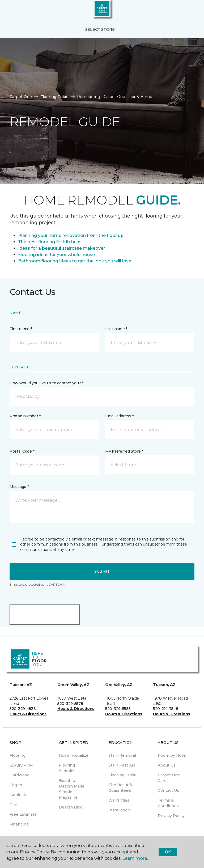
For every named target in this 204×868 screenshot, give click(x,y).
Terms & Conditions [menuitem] (168, 803)
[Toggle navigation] (8, 11)
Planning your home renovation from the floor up (71, 235)
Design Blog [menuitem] (71, 807)
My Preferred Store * (124, 451)
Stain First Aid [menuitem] (122, 765)
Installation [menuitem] (119, 810)
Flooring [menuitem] (18, 755)
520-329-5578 (70, 704)
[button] (184, 11)
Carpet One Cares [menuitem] (169, 778)
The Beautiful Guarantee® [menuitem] (121, 788)
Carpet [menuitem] (16, 785)
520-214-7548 (166, 709)
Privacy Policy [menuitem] (171, 816)
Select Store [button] (100, 29)
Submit (102, 571)
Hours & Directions (28, 714)
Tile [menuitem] (13, 805)
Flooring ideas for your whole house (56, 255)
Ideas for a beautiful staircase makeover (61, 248)
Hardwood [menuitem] (20, 775)
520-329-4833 (23, 709)
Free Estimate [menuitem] (23, 814)
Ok (168, 852)
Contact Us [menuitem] (168, 790)
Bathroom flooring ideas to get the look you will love (75, 261)
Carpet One (21, 97)
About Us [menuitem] (167, 765)
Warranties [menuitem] (119, 800)
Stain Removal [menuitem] (122, 755)
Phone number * (25, 416)
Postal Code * (22, 451)
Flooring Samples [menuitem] (67, 768)
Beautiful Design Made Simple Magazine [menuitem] (72, 789)
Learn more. (135, 858)
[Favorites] (190, 11)
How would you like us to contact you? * (46, 383)
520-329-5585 (118, 709)
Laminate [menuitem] (19, 795)
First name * (21, 329)
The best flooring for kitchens (50, 242)
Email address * (119, 416)
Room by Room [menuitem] (173, 755)
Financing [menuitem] (19, 824)
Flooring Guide (54, 97)
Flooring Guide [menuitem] (122, 775)
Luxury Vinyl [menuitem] (21, 765)
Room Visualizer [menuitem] (75, 755)
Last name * (116, 329)
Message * (19, 487)
